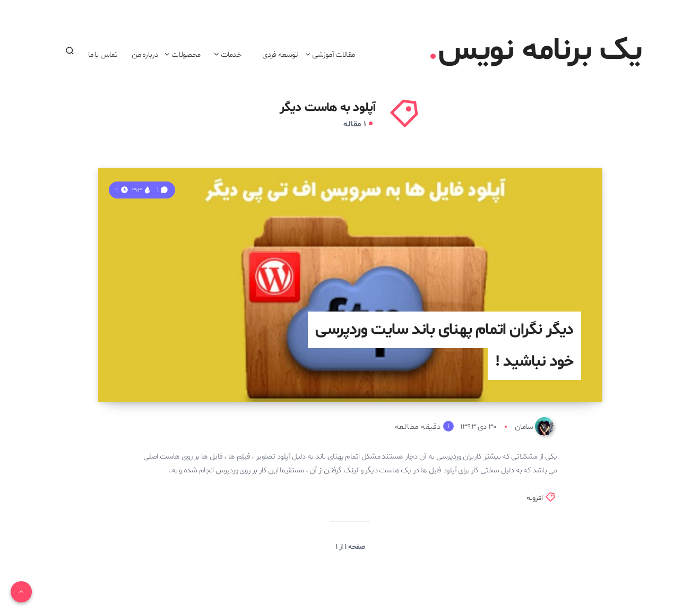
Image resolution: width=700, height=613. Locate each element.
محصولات (186, 55)
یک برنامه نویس (536, 51)
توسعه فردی (280, 55)
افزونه (534, 498)
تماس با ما (103, 55)
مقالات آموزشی (333, 55)
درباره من (145, 55)
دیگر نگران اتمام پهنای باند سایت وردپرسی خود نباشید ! (444, 346)
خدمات (231, 55)
